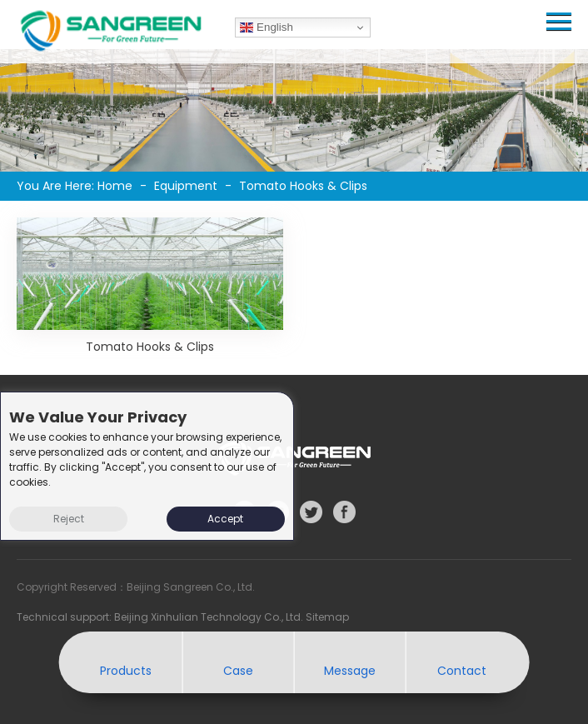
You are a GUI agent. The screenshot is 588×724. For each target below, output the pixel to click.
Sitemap (327, 617)
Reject (69, 519)
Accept (225, 519)
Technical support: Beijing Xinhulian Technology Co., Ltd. (161, 617)
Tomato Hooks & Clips (150, 347)
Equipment (186, 186)
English (266, 27)
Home (115, 186)
